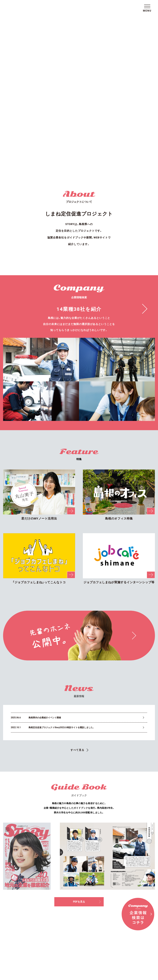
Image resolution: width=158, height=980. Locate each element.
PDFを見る (89, 751)
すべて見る (77, 596)
